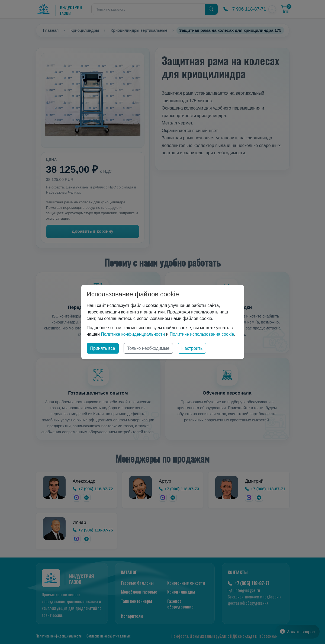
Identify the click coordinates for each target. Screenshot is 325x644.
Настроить (192, 348)
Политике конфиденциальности (133, 334)
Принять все (103, 348)
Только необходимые (148, 348)
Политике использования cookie (202, 334)
